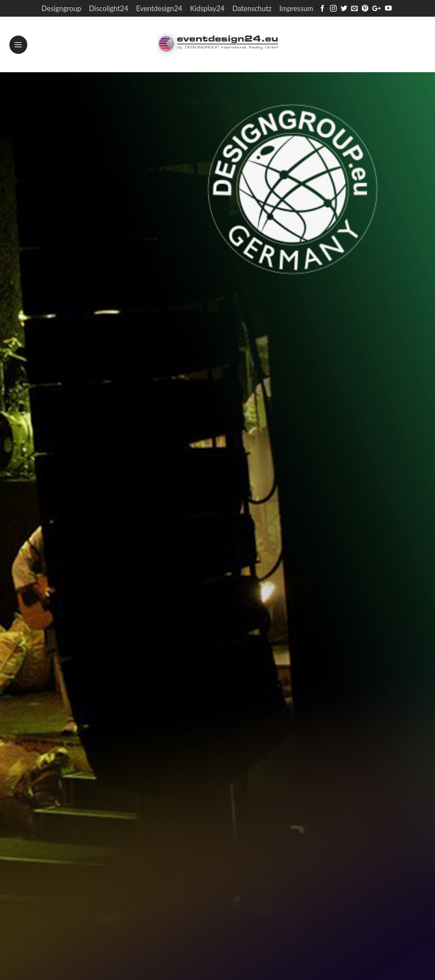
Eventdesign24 (159, 8)
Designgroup (61, 8)
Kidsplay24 (207, 8)
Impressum (296, 8)
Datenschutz (252, 8)
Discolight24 (109, 8)
